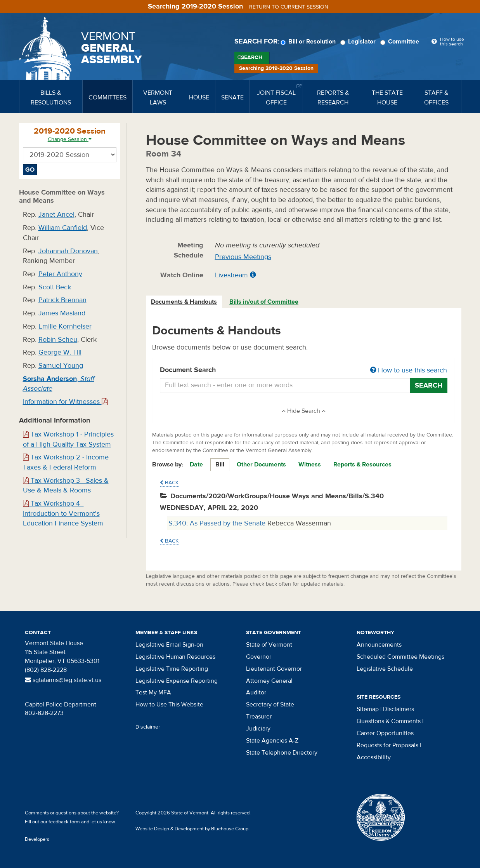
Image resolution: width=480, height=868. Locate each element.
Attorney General (269, 681)
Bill (220, 464)
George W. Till (60, 352)
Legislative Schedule (385, 669)
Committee (401, 42)
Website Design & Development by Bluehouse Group (192, 829)
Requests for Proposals (387, 745)
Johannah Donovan (68, 251)
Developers (37, 839)
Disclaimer (148, 727)
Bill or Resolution (309, 42)
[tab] (184, 302)
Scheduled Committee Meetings (400, 657)
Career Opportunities (385, 733)
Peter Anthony (60, 274)
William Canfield (63, 228)
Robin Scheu (58, 340)
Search (252, 57)
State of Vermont (269, 645)
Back (169, 483)
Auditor (256, 692)
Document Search (304, 371)
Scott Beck (55, 287)
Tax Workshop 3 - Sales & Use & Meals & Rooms (66, 486)
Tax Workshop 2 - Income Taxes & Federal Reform (66, 462)
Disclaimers (399, 709)
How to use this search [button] (409, 370)
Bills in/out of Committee (264, 302)
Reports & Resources (362, 464)
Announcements (379, 645)
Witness (310, 464)
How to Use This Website (169, 704)
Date (196, 464)
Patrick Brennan (62, 300)
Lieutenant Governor (274, 669)
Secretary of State (270, 704)
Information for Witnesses (65, 402)
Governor (259, 657)
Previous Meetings (243, 257)
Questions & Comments (389, 721)
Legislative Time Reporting (172, 669)
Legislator (359, 42)
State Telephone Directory (282, 753)
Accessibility (374, 757)
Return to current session (289, 7)
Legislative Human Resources (175, 657)
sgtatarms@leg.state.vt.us (63, 680)
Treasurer (259, 717)
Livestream (231, 275)
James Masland (62, 313)
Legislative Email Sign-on (169, 645)
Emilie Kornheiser (65, 326)
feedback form (64, 822)
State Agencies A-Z (272, 741)
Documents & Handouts (184, 302)
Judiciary (258, 729)
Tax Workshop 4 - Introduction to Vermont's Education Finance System (63, 513)
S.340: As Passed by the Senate (218, 523)
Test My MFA (153, 692)
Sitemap (368, 709)
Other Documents (261, 464)
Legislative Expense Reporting (177, 681)
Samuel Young (61, 366)
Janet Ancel (56, 215)
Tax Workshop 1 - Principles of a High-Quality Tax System (68, 439)
